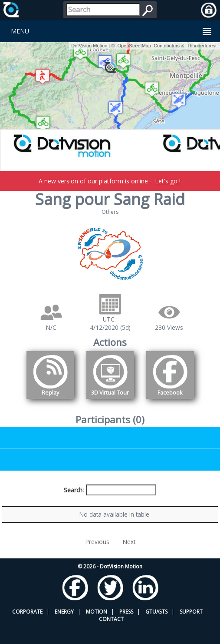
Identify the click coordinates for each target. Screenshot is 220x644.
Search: (110, 490)
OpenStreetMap (134, 46)
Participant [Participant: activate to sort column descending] (41, 506)
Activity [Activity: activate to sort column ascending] (181, 506)
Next (129, 558)
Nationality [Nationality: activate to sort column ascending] (139, 506)
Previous (97, 558)
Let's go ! (168, 181)
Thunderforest (202, 46)
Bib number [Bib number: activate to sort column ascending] (89, 506)
